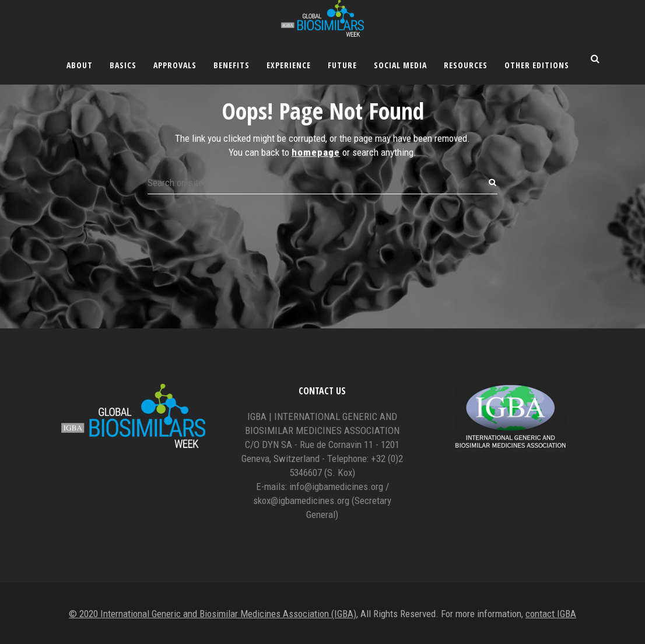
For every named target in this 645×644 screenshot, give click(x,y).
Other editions (537, 65)
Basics (123, 65)
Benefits (232, 65)
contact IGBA (551, 614)
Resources (466, 65)
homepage (316, 152)
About (80, 65)
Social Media (400, 65)
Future (342, 65)
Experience (289, 65)
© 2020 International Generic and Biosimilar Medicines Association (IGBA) (213, 614)
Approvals (175, 65)
